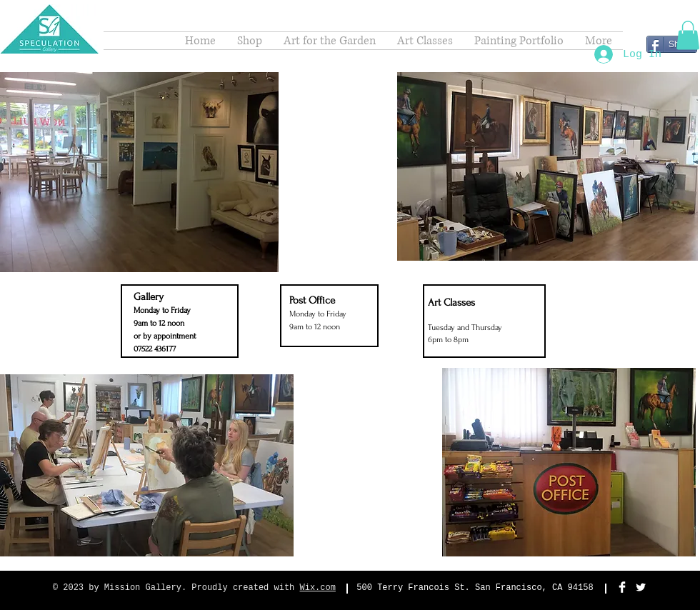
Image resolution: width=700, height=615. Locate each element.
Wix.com (318, 588)
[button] (688, 35)
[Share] (672, 44)
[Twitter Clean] (641, 587)
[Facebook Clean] (622, 587)
